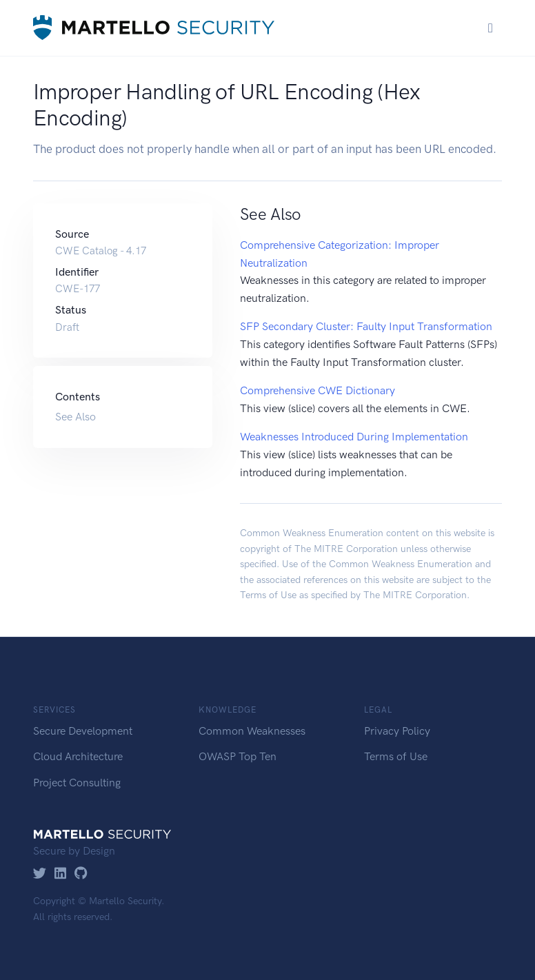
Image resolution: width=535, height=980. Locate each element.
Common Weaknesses (252, 731)
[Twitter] (40, 874)
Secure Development (83, 731)
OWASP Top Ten (238, 756)
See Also (75, 417)
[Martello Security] (154, 28)
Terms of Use (268, 595)
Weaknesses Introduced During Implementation (354, 437)
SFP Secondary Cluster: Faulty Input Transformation (366, 326)
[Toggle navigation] (491, 28)
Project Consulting (77, 783)
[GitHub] (81, 874)
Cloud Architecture (78, 756)
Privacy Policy (397, 731)
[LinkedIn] (60, 874)
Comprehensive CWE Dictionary (317, 390)
